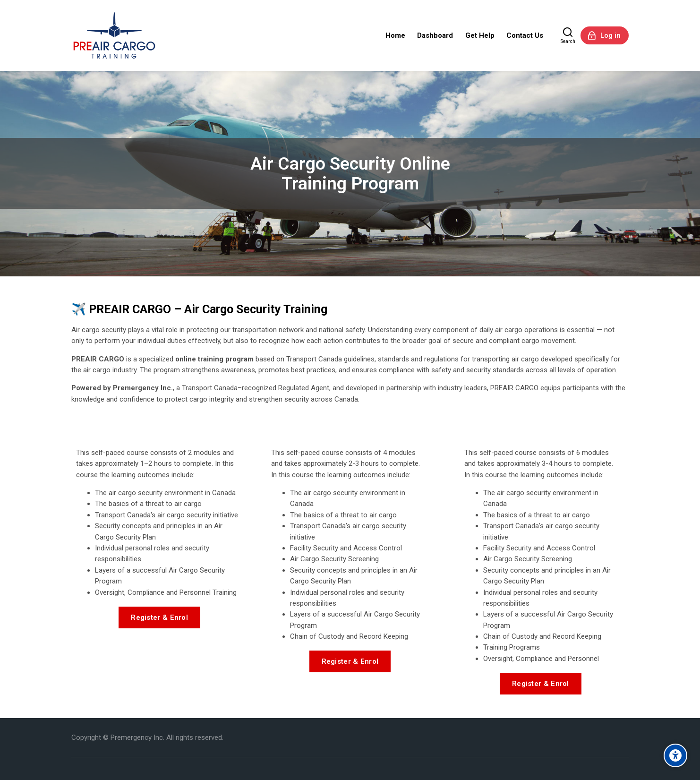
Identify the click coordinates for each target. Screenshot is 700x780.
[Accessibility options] (675, 755)
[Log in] (605, 35)
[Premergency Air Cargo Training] (114, 35)
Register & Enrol (159, 617)
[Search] (568, 35)
